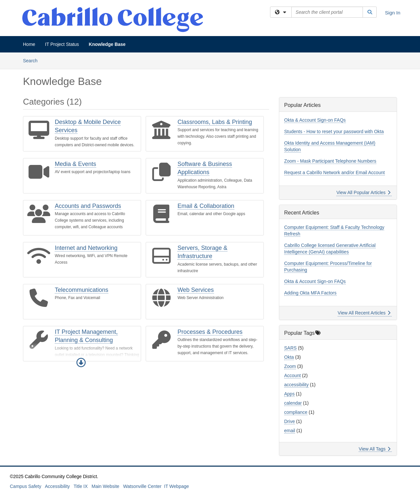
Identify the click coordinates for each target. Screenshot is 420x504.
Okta (289, 357)
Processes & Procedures (210, 332)
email (290, 431)
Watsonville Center (142, 486)
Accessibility (57, 486)
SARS (290, 348)
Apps (289, 394)
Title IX (81, 486)
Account (293, 375)
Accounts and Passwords (88, 206)
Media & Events (75, 164)
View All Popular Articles (363, 192)
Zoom (290, 366)
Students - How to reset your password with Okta (334, 131)
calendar (293, 403)
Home (29, 44)
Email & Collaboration (206, 206)
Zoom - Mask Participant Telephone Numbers (330, 161)
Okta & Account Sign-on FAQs (315, 120)
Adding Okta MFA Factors (310, 293)
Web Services (196, 290)
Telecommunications (82, 290)
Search (33, 60)
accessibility (296, 385)
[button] (81, 363)
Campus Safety (26, 486)
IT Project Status (62, 44)
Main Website (105, 486)
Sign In (393, 13)
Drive (290, 421)
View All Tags (375, 449)
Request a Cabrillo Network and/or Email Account (335, 172)
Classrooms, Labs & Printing (215, 122)
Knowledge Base (107, 44)
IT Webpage (177, 486)
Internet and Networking (86, 248)
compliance (296, 412)
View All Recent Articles (364, 313)
